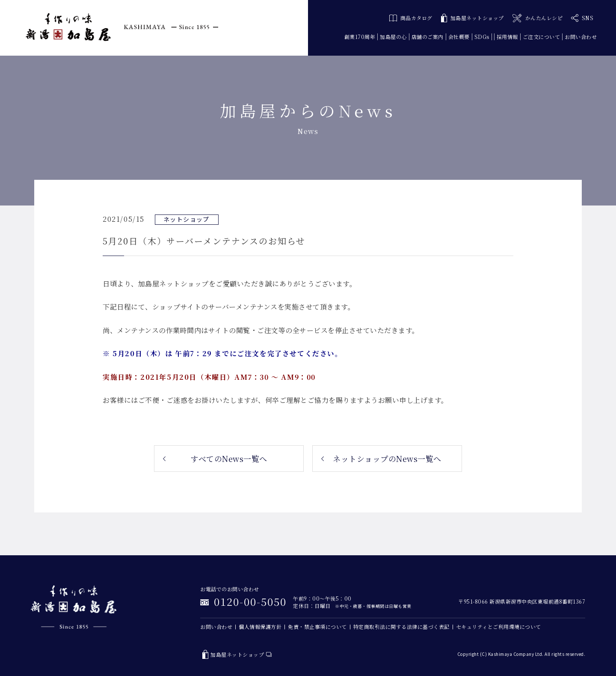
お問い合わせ (581, 37)
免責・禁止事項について (317, 627)
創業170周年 (360, 37)
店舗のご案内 (428, 37)
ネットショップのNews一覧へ (387, 459)
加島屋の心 (393, 37)
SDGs (482, 37)
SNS (582, 18)
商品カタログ (411, 18)
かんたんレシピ (538, 18)
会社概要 (459, 37)
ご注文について (542, 37)
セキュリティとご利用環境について (499, 627)
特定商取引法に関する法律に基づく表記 (401, 627)
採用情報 (507, 37)
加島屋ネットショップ (472, 18)
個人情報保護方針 (260, 627)
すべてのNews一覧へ (229, 459)
